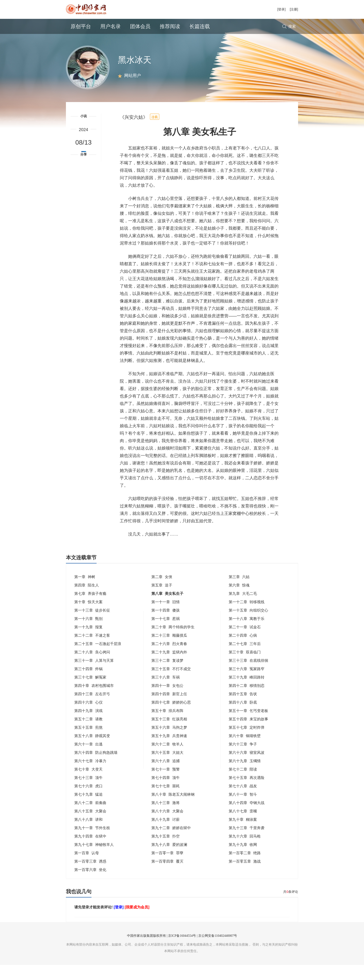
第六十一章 (88, 759)
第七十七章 (166, 801)
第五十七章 (247, 743)
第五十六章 (169, 743)
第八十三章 (166, 818)
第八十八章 (88, 835)
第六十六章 (247, 768)
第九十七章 (94, 860)
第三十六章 (247, 684)
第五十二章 (88, 734)
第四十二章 (247, 701)
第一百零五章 (245, 876)
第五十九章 (169, 751)
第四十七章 (171, 717)
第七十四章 (166, 793)
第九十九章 (243, 860)
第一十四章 (166, 625)
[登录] (281, 9)
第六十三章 (243, 759)
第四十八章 (243, 717)
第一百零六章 (90, 885)
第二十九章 (169, 667)
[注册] (294, 9)
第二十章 (173, 642)
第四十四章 (169, 709)
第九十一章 (92, 843)
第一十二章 (247, 617)
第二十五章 (98, 659)
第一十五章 (248, 625)
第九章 (243, 609)
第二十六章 (169, 659)
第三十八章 (166, 692)
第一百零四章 (167, 876)
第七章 (90, 609)
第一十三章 (92, 625)
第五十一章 (248, 726)
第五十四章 (248, 734)
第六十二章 (167, 759)
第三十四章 (88, 684)
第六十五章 (167, 768)
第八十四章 (247, 818)
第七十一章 (166, 784)
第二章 (162, 592)
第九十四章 (90, 851)
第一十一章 (166, 617)
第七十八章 (243, 801)
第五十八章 (92, 751)
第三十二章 (167, 676)
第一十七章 (166, 634)
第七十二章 (243, 784)
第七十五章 (247, 793)
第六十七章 (90, 776)
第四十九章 (88, 726)
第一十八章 (247, 634)
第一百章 (87, 868)
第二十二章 (92, 651)
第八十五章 (90, 826)
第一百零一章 (167, 868)
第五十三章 (169, 734)
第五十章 (167, 726)
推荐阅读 (170, 26)
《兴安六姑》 (134, 132)
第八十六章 (167, 826)
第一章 (85, 592)
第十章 (88, 617)
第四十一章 (167, 701)
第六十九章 (245, 776)
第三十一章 (94, 676)
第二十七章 (245, 659)
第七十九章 (88, 809)
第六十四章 (96, 768)
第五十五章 (88, 743)
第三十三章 (248, 676)
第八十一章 (243, 809)
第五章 (162, 600)
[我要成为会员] (137, 922)
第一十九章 (88, 642)
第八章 (167, 609)
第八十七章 (243, 826)
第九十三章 (247, 843)
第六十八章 (166, 776)
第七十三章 (88, 793)
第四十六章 (88, 717)
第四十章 (94, 701)
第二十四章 (243, 651)
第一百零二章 (245, 868)
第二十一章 (245, 642)
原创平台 (81, 26)
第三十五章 (171, 684)
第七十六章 (88, 801)
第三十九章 (247, 692)
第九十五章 (166, 851)
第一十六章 (88, 634)
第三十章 (245, 667)
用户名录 (110, 26)
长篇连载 (200, 26)
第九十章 (243, 835)
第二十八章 (92, 667)
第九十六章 (245, 851)
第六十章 (245, 751)
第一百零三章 (90, 876)
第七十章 (88, 784)
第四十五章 (243, 709)
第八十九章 (166, 835)
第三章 (239, 592)
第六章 (239, 600)
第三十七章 (90, 692)
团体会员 (140, 26)
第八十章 (173, 809)
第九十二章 (171, 843)
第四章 (87, 600)
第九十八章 (169, 860)
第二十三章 (169, 651)
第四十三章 (92, 709)
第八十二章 (90, 818)
